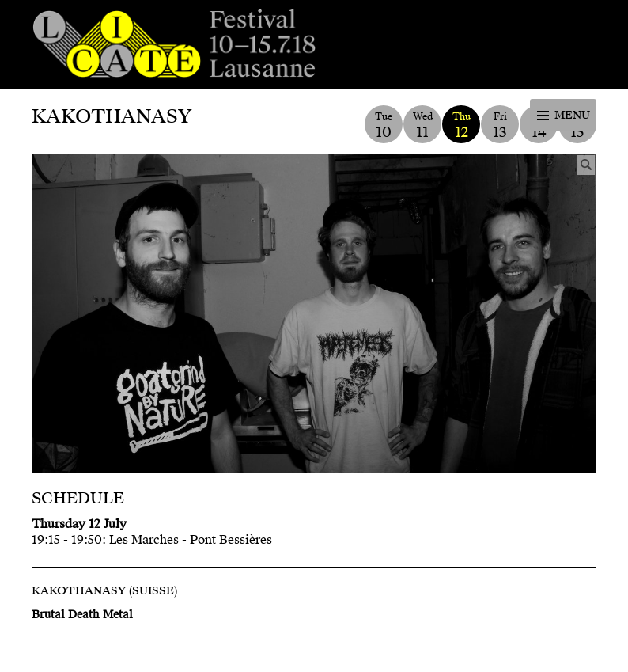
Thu (461, 125)
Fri (500, 125)
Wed (422, 125)
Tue (384, 125)
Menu (572, 115)
